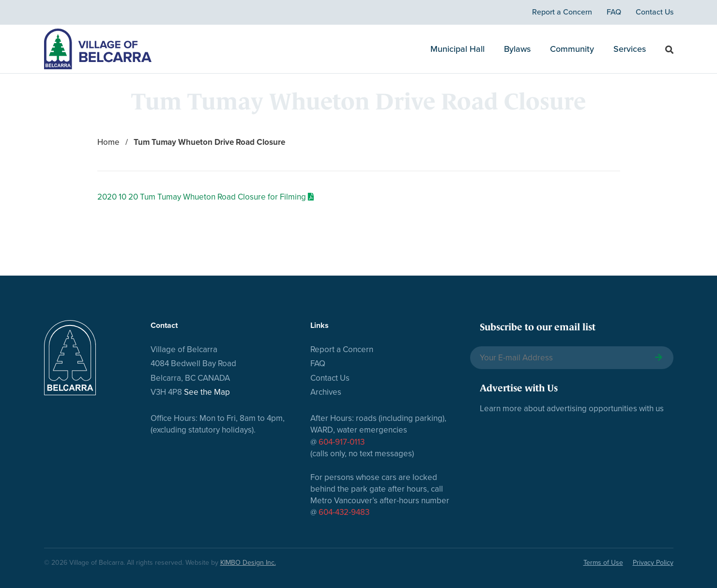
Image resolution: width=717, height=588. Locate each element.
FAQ (614, 12)
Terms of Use (603, 563)
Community (572, 49)
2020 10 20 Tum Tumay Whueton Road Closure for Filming (202, 197)
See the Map (207, 392)
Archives (326, 392)
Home (108, 142)
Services (630, 49)
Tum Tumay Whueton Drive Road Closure (209, 142)
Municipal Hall (458, 49)
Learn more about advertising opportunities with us (572, 409)
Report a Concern (562, 12)
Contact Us (655, 12)
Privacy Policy (653, 563)
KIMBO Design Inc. (248, 563)
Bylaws (517, 49)
